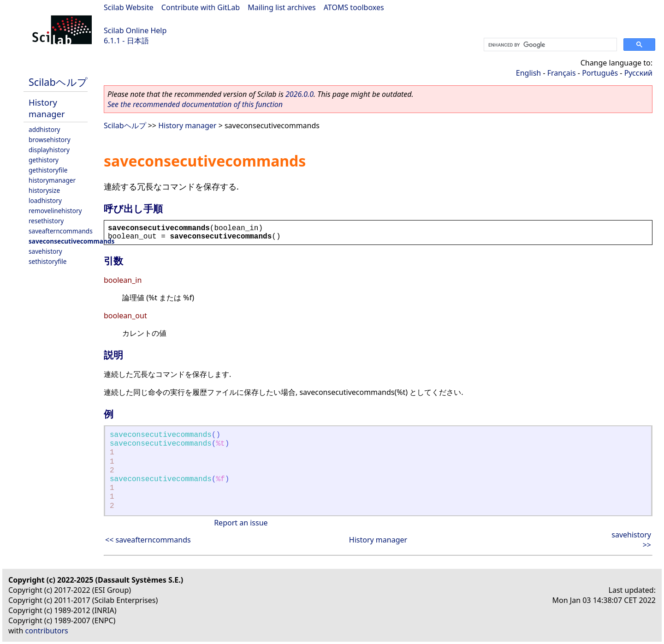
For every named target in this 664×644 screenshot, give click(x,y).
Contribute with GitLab (201, 7)
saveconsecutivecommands (71, 241)
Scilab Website (129, 7)
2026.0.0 (299, 94)
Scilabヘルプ (58, 82)
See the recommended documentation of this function (195, 104)
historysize (44, 190)
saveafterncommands (61, 231)
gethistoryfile (48, 170)
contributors (47, 631)
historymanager (52, 180)
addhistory (44, 129)
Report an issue (241, 523)
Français (562, 73)
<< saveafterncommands (148, 540)
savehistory (45, 251)
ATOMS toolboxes (354, 7)
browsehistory (50, 140)
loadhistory (45, 200)
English (528, 73)
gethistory (44, 160)
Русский (638, 73)
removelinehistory (55, 211)
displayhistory (49, 150)
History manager (47, 108)
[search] (549, 45)
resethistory (46, 221)
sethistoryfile (48, 261)
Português (600, 73)
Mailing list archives (282, 7)
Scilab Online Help (135, 30)
